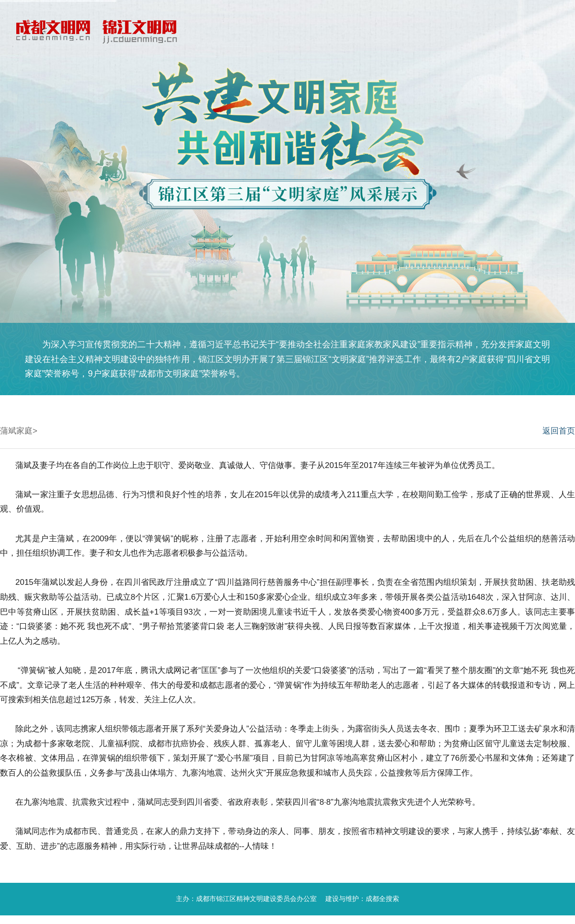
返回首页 (559, 431)
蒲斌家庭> (19, 431)
